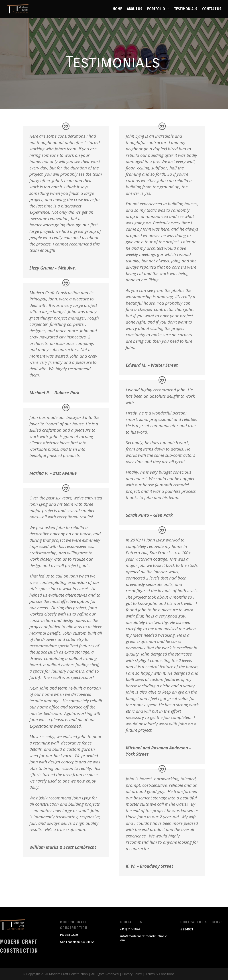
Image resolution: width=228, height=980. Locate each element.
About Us (135, 9)
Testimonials (186, 9)
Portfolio (156, 9)
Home (117, 9)
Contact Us (212, 9)
